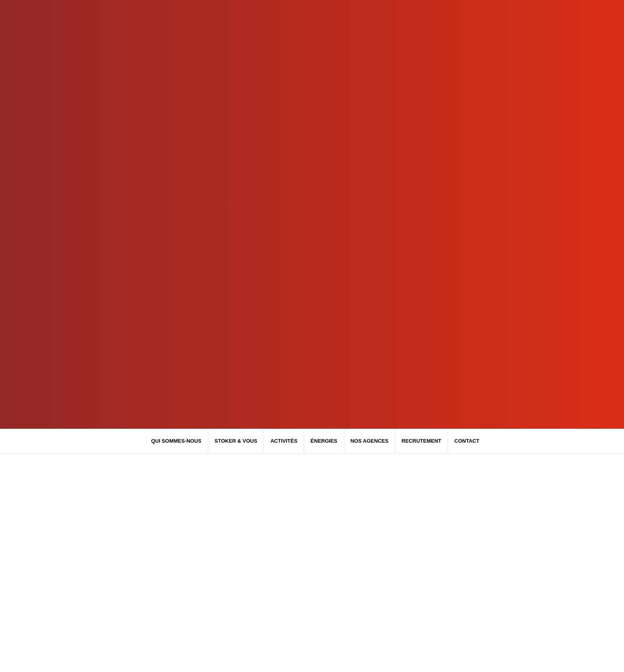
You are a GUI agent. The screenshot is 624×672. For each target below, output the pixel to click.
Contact (467, 441)
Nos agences (370, 441)
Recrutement (421, 441)
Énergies (324, 441)
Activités (284, 441)
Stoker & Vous (236, 441)
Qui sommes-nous (176, 441)
